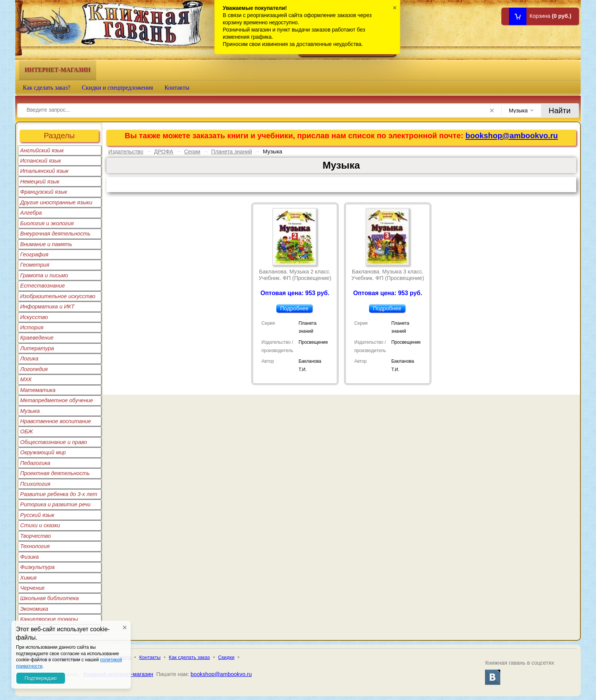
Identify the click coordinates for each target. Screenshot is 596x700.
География (34, 254)
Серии (192, 152)
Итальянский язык (44, 171)
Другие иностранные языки (56, 202)
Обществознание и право (54, 442)
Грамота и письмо (44, 275)
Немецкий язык (40, 182)
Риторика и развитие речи (55, 504)
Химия (28, 578)
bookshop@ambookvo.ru (512, 136)
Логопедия (34, 369)
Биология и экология (47, 223)
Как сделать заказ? (47, 88)
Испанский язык (41, 161)
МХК (26, 379)
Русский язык (37, 515)
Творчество (36, 536)
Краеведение (37, 338)
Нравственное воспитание (56, 421)
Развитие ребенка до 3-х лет (59, 494)
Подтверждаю (41, 678)
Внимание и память (46, 244)
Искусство (34, 317)
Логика (29, 359)
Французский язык (44, 192)
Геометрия (35, 265)
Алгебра (31, 213)
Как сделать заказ (189, 657)
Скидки (226, 657)
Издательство (126, 152)
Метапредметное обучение (57, 400)
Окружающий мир (43, 452)
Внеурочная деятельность (55, 234)
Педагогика (35, 463)
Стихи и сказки (40, 525)
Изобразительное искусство (58, 296)
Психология (35, 484)
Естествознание (43, 286)
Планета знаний (232, 152)
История (32, 327)
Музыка (30, 411)
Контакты (177, 88)
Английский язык (42, 150)
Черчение (32, 588)
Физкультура (37, 567)
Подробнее (294, 308)
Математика (38, 390)
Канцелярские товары (49, 619)
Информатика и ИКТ (47, 307)
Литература (37, 348)
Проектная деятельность (55, 473)
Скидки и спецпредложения (117, 88)
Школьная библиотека (49, 598)
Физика (29, 557)
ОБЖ (27, 431)
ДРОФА (164, 152)
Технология (35, 546)
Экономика (34, 609)
